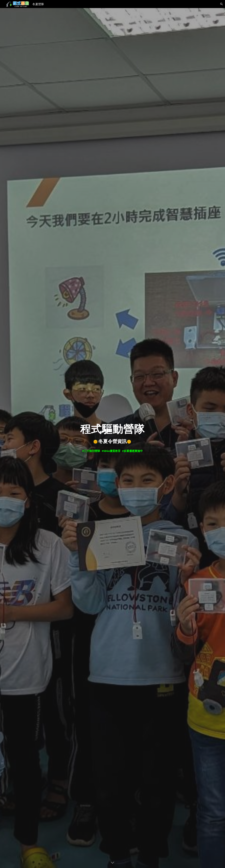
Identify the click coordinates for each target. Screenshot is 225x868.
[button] (222, 4)
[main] (112, 428)
